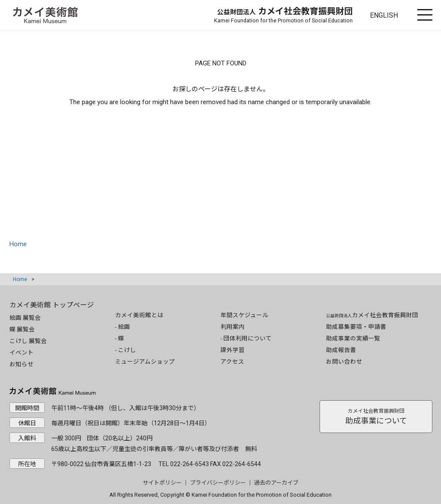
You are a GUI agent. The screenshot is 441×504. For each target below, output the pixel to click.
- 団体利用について (246, 338)
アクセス (232, 362)
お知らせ (22, 364)
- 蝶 (120, 338)
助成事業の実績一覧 (353, 338)
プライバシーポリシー (218, 483)
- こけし (126, 350)
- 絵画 (123, 327)
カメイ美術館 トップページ (52, 305)
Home (18, 244)
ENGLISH (384, 15)
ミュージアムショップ (145, 362)
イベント (22, 352)
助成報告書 (341, 350)
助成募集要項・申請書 (356, 327)
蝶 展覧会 (22, 329)
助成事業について (376, 417)
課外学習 (233, 350)
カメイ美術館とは (139, 315)
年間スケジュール (244, 315)
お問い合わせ (344, 362)
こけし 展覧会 (28, 341)
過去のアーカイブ (276, 483)
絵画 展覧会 (25, 318)
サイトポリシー (162, 483)
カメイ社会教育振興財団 (283, 15)
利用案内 (233, 327)
